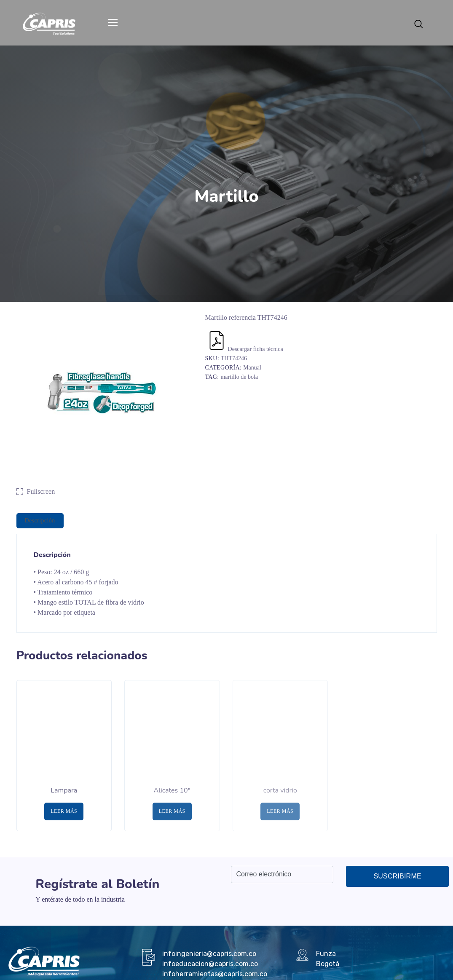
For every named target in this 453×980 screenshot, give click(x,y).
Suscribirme (397, 876)
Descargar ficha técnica (245, 349)
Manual (252, 368)
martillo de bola (239, 377)
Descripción (40, 521)
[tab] (40, 521)
